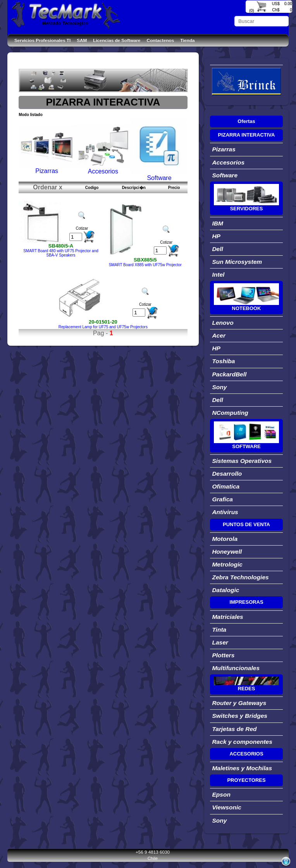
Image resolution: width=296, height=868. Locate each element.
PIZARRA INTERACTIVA (247, 135)
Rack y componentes (242, 742)
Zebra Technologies (240, 577)
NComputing (230, 413)
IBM (218, 223)
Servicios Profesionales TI (42, 40)
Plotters (223, 655)
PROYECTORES (246, 780)
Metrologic (227, 564)
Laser (220, 642)
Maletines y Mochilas (242, 768)
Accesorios (228, 162)
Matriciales (227, 617)
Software (225, 175)
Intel (218, 275)
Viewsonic (226, 807)
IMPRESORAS (246, 602)
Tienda (187, 40)
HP (216, 236)
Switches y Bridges (240, 716)
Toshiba (223, 361)
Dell (218, 249)
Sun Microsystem (237, 262)
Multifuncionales (236, 668)
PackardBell (229, 374)
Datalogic (225, 590)
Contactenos (161, 40)
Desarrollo (227, 474)
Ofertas (246, 121)
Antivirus (225, 512)
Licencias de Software (117, 40)
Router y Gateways (239, 703)
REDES (247, 689)
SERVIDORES (247, 209)
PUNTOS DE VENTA (246, 524)
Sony (219, 387)
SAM (82, 40)
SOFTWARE (246, 446)
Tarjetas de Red (234, 729)
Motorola (225, 539)
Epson (221, 794)
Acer (219, 335)
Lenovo (223, 323)
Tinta (219, 630)
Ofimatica (226, 486)
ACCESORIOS (246, 754)
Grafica (222, 499)
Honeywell (227, 552)
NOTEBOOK (247, 308)
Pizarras (224, 149)
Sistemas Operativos (242, 461)
